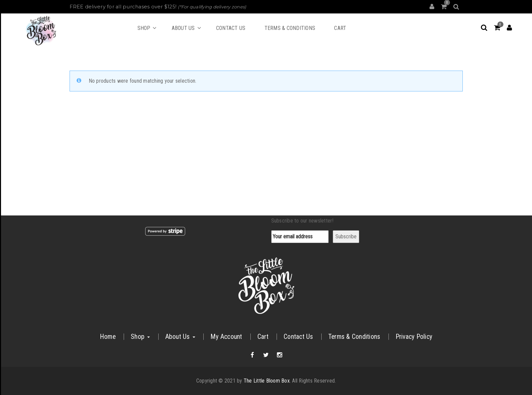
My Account (226, 337)
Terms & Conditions (354, 337)
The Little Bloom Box (267, 381)
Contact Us (298, 337)
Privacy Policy (414, 337)
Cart (263, 337)
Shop (140, 337)
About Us (180, 337)
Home (108, 337)
